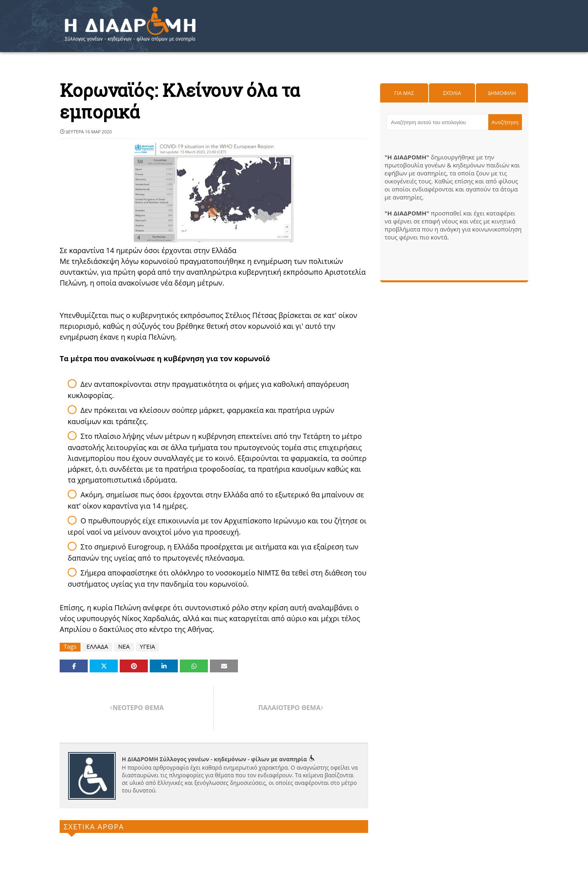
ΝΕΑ (124, 647)
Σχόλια (452, 93)
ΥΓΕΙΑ (147, 647)
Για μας (404, 93)
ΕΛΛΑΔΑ (97, 647)
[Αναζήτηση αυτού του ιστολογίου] (437, 122)
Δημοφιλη (502, 93)
